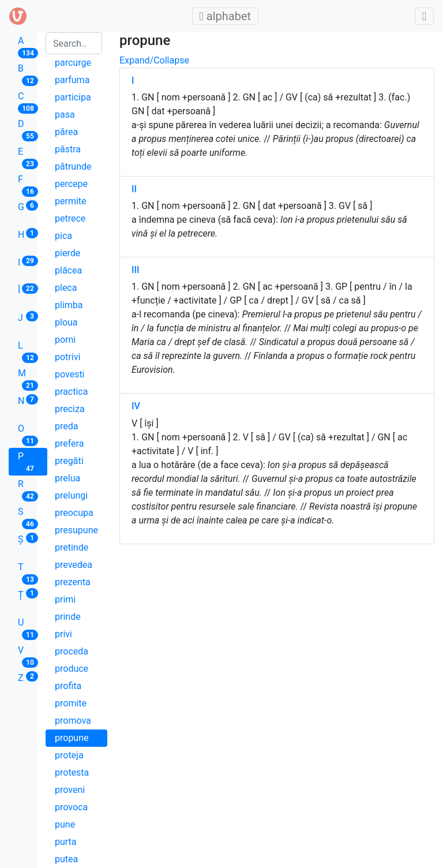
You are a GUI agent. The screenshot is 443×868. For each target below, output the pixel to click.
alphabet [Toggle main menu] (229, 16)
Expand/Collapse (154, 60)
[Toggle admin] (424, 16)
